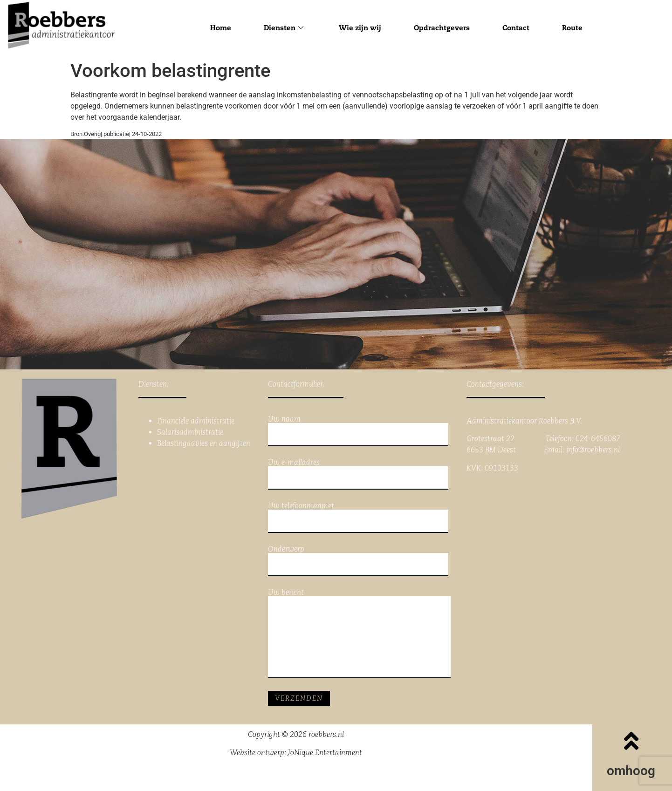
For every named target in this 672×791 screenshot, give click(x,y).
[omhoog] (631, 741)
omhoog (631, 771)
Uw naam (358, 431)
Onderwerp (358, 561)
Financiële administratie (196, 421)
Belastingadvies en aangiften (204, 443)
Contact (516, 28)
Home (221, 28)
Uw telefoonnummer (358, 518)
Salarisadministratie (190, 432)
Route (572, 28)
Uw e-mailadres (358, 474)
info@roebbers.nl (593, 450)
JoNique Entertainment (325, 753)
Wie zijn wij (360, 28)
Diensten (284, 28)
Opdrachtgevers (442, 28)
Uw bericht (359, 634)
